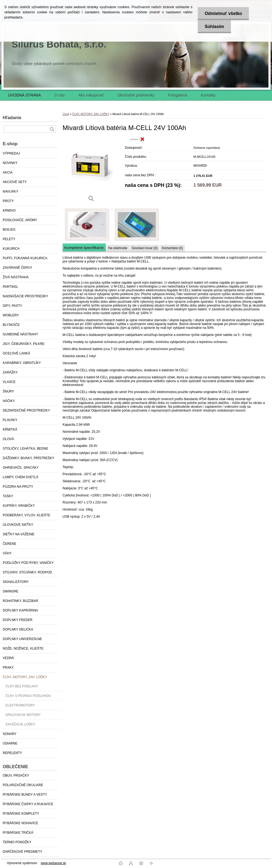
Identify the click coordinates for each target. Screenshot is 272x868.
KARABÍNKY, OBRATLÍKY (22, 363)
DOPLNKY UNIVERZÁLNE (22, 639)
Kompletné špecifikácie (84, 248)
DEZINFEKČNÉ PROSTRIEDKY (26, 410)
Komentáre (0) (172, 248)
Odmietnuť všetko (223, 13)
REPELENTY (12, 753)
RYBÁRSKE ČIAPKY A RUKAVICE (28, 804)
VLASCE (9, 382)
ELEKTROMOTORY (20, 705)
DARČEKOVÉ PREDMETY (22, 852)
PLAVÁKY (10, 420)
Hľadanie (12, 118)
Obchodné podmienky (136, 95)
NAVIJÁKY (10, 191)
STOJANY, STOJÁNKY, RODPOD (27, 572)
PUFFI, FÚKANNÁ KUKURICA (25, 258)
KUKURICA (11, 249)
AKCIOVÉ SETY (15, 182)
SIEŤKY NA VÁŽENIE (18, 534)
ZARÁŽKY (10, 372)
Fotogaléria (178, 95)
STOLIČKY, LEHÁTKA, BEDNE (25, 449)
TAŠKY (8, 496)
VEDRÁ (8, 658)
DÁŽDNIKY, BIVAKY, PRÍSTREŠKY (28, 458)
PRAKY (8, 668)
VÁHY (7, 553)
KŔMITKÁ (10, 430)
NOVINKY (10, 163)
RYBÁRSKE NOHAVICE (20, 823)
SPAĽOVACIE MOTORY (23, 715)
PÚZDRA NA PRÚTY (18, 487)
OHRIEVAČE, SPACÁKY (21, 468)
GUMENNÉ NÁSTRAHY (20, 334)
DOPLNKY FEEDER (18, 620)
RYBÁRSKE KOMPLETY (21, 814)
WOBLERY (11, 315)
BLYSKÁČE (11, 325)
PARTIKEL (10, 287)
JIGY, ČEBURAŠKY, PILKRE (24, 344)
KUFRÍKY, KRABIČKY (19, 506)
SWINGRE (10, 591)
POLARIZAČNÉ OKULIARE (23, 785)
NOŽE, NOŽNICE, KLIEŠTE (23, 648)
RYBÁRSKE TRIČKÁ (18, 833)
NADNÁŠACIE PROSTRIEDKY (25, 296)
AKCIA (8, 172)
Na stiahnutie (118, 248)
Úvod (66, 114)
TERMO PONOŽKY (17, 842)
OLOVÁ (8, 439)
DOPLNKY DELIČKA (18, 629)
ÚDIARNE (10, 743)
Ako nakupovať (91, 95)
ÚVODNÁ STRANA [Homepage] (25, 95)
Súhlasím (214, 27)
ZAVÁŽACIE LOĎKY (20, 724)
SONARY (10, 734)
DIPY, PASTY (13, 306)
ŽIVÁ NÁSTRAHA (16, 277)
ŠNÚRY (8, 391)
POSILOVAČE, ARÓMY (20, 220)
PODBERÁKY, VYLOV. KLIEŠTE (27, 515)
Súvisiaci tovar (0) (145, 248)
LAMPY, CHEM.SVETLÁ (21, 477)
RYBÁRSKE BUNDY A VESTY (25, 795)
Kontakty (208, 95)
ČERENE (10, 544)
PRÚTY (8, 201)
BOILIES (9, 230)
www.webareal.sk (53, 863)
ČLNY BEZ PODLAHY (22, 686)
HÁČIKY (9, 401)
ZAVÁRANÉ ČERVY (17, 268)
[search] (52, 129)
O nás (60, 95)
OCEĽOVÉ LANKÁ (16, 353)
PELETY (9, 239)
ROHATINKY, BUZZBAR (20, 601)
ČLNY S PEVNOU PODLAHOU (28, 696)
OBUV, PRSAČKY (16, 776)
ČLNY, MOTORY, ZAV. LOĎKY (25, 677)
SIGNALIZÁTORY (16, 582)
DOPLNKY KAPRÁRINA (20, 610)
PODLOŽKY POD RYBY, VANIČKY (28, 563)
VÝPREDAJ (11, 153)
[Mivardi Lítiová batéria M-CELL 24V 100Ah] (91, 171)
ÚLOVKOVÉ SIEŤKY (18, 525)
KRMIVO (9, 211)
